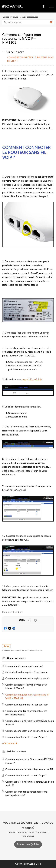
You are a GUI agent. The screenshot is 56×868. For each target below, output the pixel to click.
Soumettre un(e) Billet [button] (28, 844)
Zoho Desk (35, 864)
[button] (44, 6)
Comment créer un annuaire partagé (24, 666)
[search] (28, 22)
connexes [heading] (16, 751)
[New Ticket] (28, 844)
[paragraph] (28, 338)
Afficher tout (10, 743)
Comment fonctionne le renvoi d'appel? (26, 737)
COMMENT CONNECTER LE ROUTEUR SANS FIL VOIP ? (30, 59)
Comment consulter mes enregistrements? (27, 678)
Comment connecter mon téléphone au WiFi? (29, 731)
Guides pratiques (10, 17)
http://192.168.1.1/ (32, 379)
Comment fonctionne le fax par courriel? (27, 705)
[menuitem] (44, 6)
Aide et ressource (30, 17)
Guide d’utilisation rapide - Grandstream (26, 672)
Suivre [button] (6, 646)
